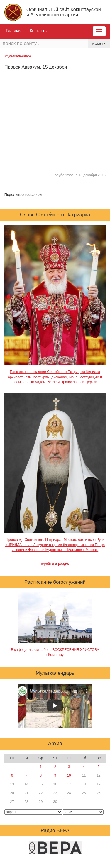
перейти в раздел (55, 564)
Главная (14, 31)
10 (69, 775)
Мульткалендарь (18, 56)
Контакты (38, 31)
